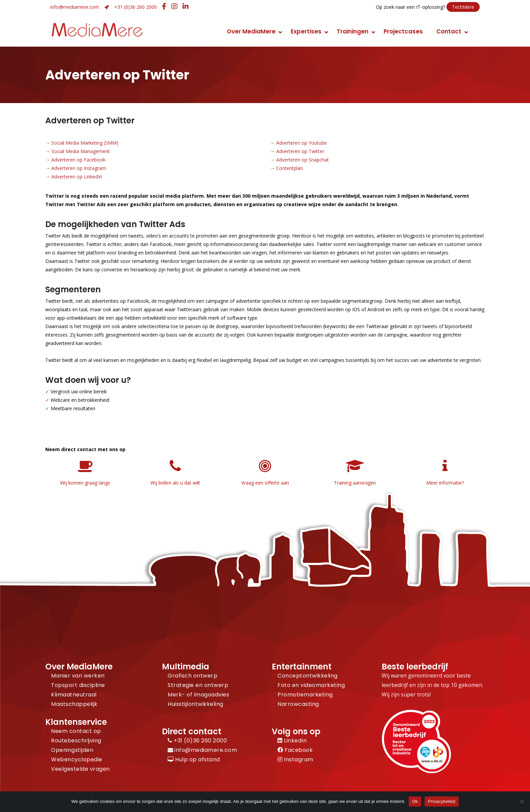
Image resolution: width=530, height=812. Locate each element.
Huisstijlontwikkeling (196, 704)
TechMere (463, 7)
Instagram (295, 759)
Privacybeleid (442, 801)
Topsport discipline (78, 685)
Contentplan (290, 168)
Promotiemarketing (305, 695)
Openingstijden (72, 750)
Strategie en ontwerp (198, 685)
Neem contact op (76, 731)
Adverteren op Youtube (302, 143)
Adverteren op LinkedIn (77, 177)
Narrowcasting (298, 704)
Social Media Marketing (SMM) (85, 143)
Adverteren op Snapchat (303, 160)
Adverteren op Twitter (300, 151)
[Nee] (522, 802)
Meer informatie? (445, 483)
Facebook (295, 750)
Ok (415, 801)
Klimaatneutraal (74, 695)
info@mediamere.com (75, 7)
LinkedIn (292, 741)
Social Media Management (81, 151)
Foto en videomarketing (311, 685)
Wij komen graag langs (85, 483)
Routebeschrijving (76, 741)
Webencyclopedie (77, 759)
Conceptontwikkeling (308, 676)
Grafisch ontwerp (192, 676)
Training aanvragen (355, 483)
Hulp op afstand (194, 759)
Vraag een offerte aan (265, 483)
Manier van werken (78, 676)
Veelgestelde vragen (80, 769)
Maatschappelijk (74, 704)
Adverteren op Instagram (79, 168)
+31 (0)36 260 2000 (136, 7)
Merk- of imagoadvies (198, 695)
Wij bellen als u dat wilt (175, 483)
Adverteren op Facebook (78, 160)
